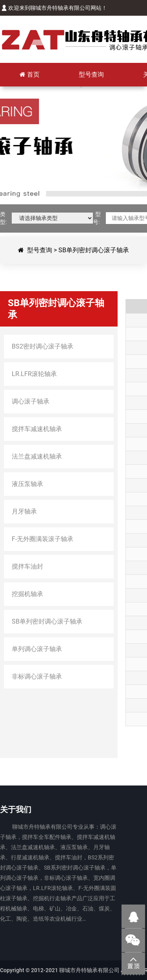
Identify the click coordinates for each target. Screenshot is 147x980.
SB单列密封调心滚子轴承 (94, 250)
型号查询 (40, 250)
